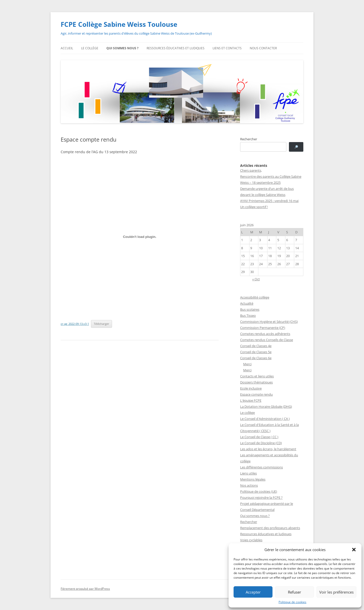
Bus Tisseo (248, 315)
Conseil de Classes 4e (256, 346)
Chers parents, (251, 170)
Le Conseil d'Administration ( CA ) (265, 419)
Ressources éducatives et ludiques (176, 48)
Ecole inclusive (251, 388)
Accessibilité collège (255, 297)
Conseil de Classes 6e (256, 358)
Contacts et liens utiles (257, 376)
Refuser (294, 592)
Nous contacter (263, 48)
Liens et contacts (227, 48)
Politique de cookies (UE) (259, 491)
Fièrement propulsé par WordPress (85, 589)
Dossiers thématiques (256, 382)
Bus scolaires (250, 309)
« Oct (256, 279)
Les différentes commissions (261, 467)
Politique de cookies (292, 602)
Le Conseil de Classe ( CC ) (259, 437)
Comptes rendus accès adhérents (265, 334)
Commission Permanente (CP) (263, 328)
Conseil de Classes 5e (256, 352)
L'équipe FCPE (251, 400)
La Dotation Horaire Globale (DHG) (266, 406)
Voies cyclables (251, 540)
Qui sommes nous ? (122, 48)
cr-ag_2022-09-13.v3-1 (75, 324)
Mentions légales (253, 479)
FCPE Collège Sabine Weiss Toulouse (119, 24)
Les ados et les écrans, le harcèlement (268, 449)
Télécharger (101, 324)
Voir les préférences (336, 592)
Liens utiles (248, 473)
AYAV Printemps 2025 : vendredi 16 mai (269, 201)
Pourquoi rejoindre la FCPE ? (261, 498)
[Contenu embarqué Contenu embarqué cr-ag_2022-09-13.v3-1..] (140, 237)
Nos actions (249, 485)
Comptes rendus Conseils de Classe (267, 340)
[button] (354, 550)
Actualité (247, 303)
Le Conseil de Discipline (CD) (261, 443)
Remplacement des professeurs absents (270, 528)
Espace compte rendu (256, 394)
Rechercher (249, 139)
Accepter (253, 592)
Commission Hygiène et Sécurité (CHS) (269, 322)
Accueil (67, 48)
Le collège (90, 48)
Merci (247, 364)
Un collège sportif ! (254, 207)
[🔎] (296, 147)
